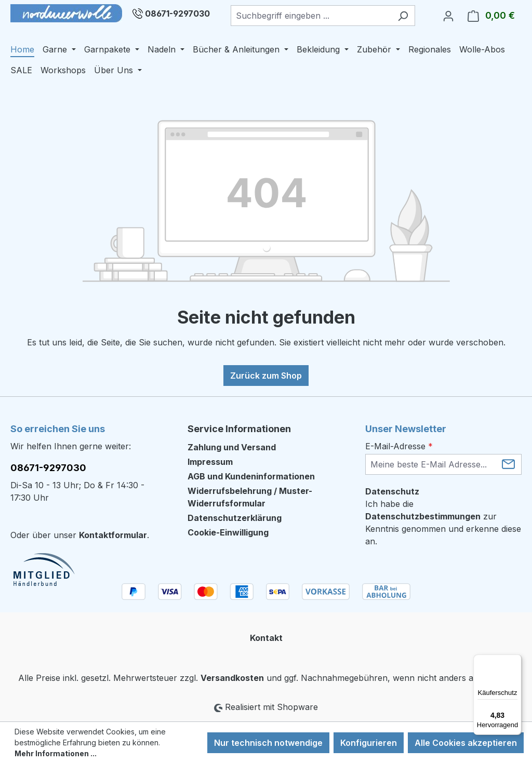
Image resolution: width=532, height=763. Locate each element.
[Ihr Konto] (448, 16)
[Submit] (508, 464)
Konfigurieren (369, 743)
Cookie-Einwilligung (228, 532)
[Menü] (515, 661)
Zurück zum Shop (266, 376)
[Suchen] (403, 16)
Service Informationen (239, 429)
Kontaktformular (113, 535)
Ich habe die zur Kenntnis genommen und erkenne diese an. (443, 523)
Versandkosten (232, 678)
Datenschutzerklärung (235, 518)
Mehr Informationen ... (56, 753)
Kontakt (266, 638)
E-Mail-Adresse (399, 446)
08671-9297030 (177, 14)
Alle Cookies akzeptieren (466, 743)
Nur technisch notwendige (268, 743)
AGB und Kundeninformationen (251, 476)
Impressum (210, 462)
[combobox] (311, 16)
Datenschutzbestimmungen (423, 516)
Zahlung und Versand (232, 447)
